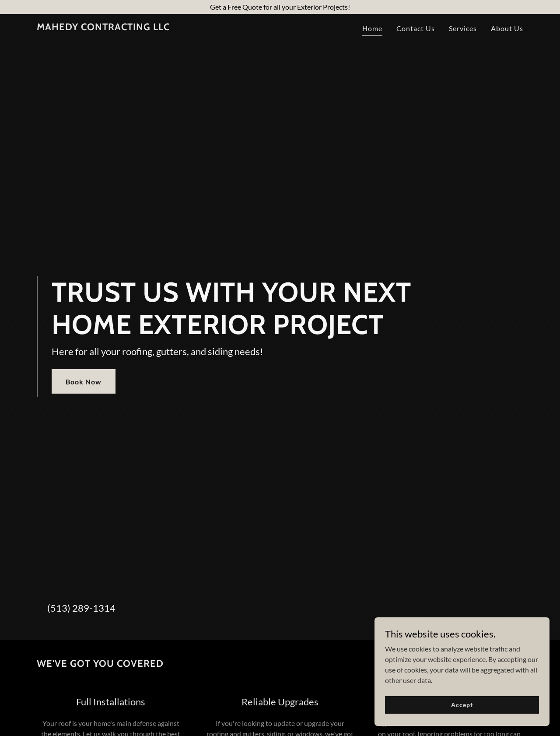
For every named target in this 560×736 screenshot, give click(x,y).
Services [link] (463, 28)
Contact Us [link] (416, 28)
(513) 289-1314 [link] (81, 608)
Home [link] (372, 28)
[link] (103, 27)
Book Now (84, 382)
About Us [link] (507, 28)
